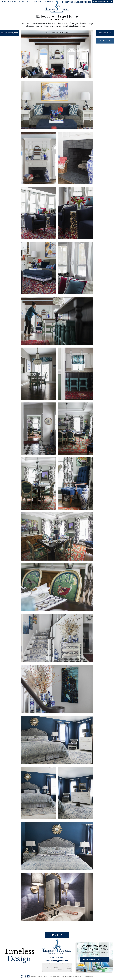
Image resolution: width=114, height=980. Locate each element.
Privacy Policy (54, 977)
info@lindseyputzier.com (58, 961)
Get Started (105, 41)
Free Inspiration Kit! (102, 2)
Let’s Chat (57, 935)
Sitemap (45, 977)
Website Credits (36, 977)
